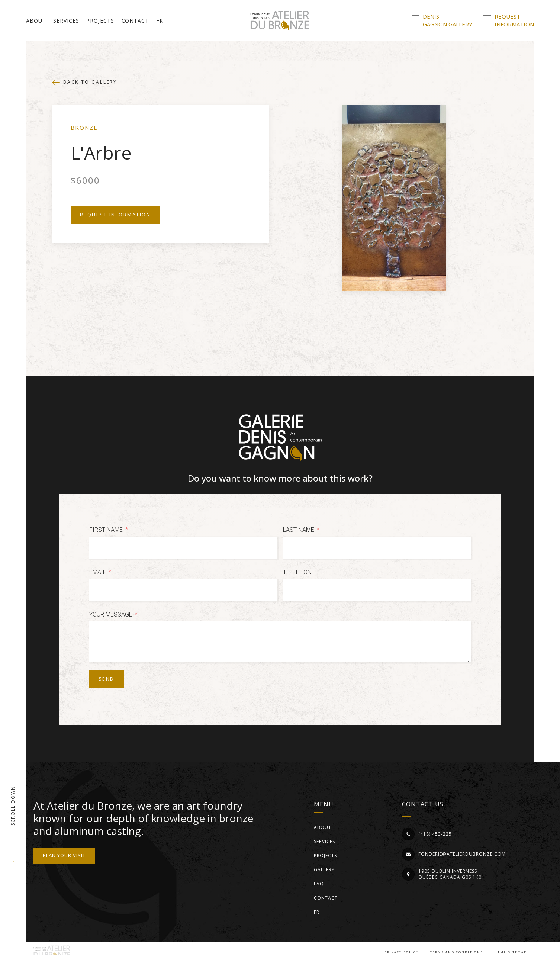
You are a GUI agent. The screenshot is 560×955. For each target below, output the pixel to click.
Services (66, 21)
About (36, 21)
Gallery (324, 870)
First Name (106, 530)
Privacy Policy (402, 952)
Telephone (299, 572)
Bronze (84, 128)
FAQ (319, 884)
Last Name (299, 530)
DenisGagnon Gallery (448, 20)
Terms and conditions (456, 952)
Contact (135, 21)
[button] (85, 82)
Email (98, 572)
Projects (100, 21)
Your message (111, 615)
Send (107, 679)
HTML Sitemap (510, 952)
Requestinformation (514, 20)
